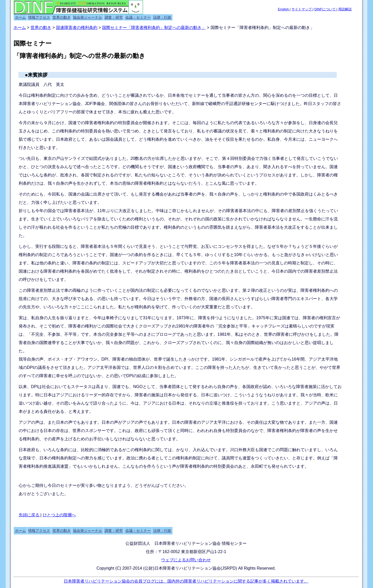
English (284, 9)
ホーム (20, 17)
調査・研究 (114, 17)
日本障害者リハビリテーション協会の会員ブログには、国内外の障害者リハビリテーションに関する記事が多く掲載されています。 (186, 581)
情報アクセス (39, 17)
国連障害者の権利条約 (77, 28)
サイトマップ (302, 9)
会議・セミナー (138, 17)
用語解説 (345, 9)
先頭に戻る (30, 515)
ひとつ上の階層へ (59, 515)
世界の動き (62, 17)
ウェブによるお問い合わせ (186, 560)
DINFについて (325, 9)
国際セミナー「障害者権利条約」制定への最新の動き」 (154, 28)
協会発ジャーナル (88, 17)
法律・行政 (162, 17)
